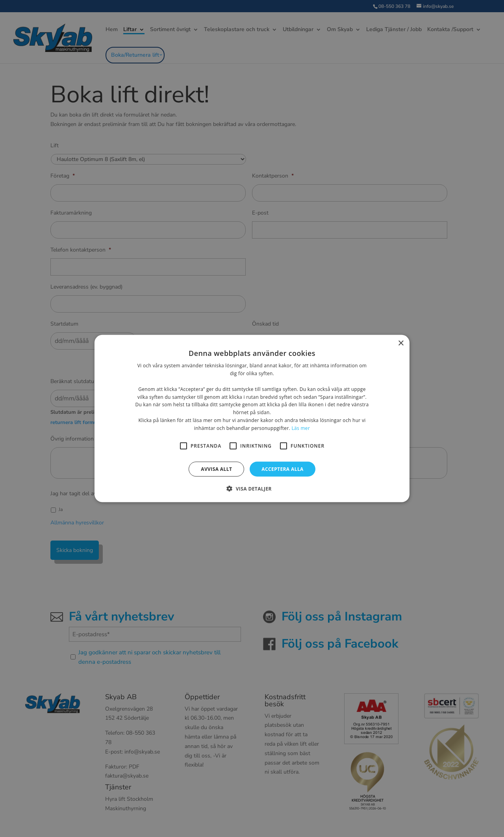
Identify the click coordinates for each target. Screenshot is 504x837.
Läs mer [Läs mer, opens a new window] (301, 428)
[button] (252, 488)
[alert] (252, 418)
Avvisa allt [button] (216, 469)
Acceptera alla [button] (283, 469)
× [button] (401, 344)
